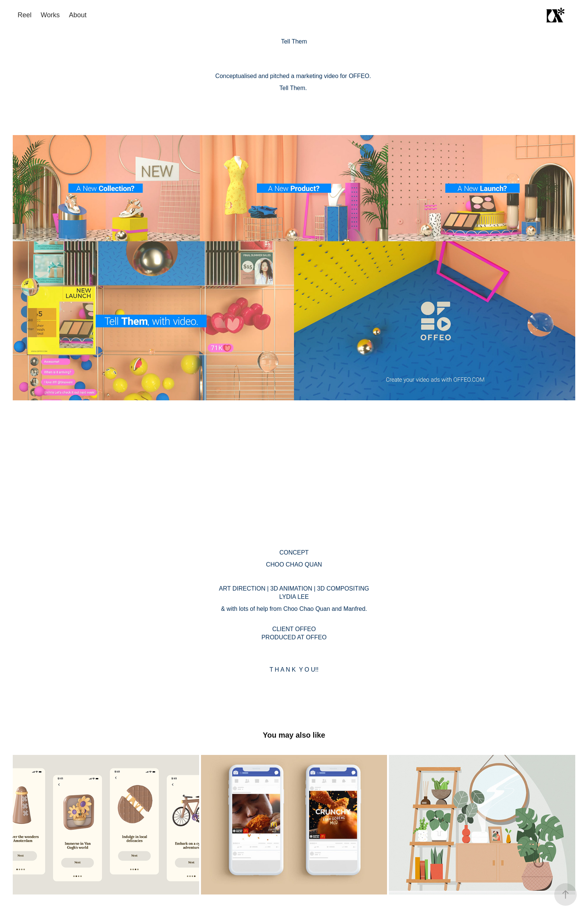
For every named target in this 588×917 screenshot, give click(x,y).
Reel (25, 15)
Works (50, 15)
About (78, 15)
